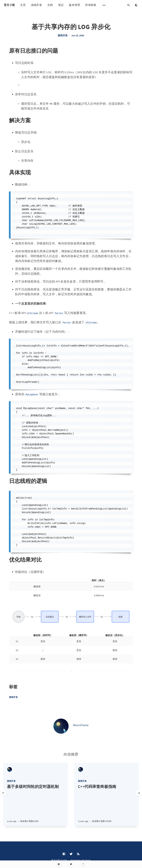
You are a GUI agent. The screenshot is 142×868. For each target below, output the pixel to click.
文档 (50, 5)
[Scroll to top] (83, 864)
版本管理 (74, 5)
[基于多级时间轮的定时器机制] (35, 805)
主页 (23, 5)
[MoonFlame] (61, 726)
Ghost (88, 860)
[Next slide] (139, 793)
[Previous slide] (3, 793)
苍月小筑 (9, 5)
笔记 (61, 5)
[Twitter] (71, 864)
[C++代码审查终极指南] (106, 805)
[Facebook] (59, 864)
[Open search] (129, 5)
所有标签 (91, 5)
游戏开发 (36, 5)
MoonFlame (81, 725)
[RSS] (78, 854)
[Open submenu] (104, 5)
